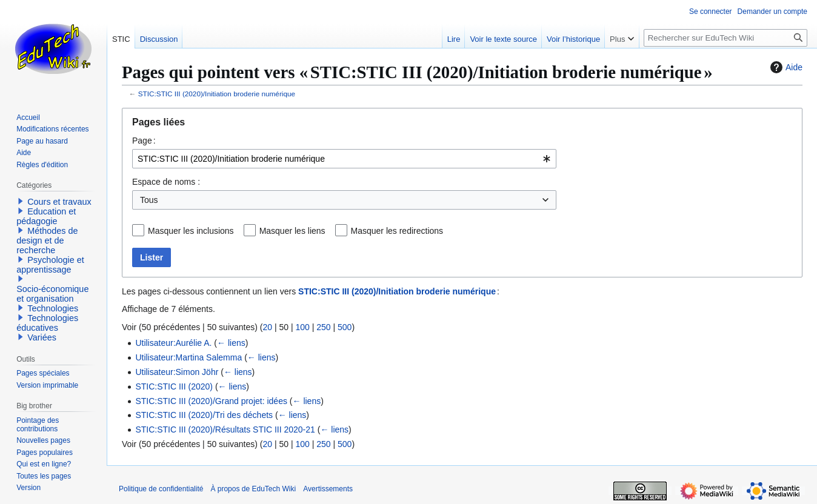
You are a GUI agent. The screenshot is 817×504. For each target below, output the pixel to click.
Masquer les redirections (397, 231)
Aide (785, 67)
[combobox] (344, 159)
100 (302, 327)
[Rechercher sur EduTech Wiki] (725, 38)
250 (323, 327)
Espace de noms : (166, 182)
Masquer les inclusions (191, 231)
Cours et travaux (59, 202)
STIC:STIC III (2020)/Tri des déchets (204, 415)
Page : (144, 141)
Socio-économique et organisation (52, 294)
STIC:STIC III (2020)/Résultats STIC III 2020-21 (225, 429)
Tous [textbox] (149, 200)
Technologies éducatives (47, 323)
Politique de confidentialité (161, 489)
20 (267, 327)
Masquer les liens (292, 231)
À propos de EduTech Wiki (253, 489)
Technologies (53, 308)
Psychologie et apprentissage (50, 265)
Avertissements (328, 489)
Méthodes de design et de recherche (47, 240)
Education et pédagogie (46, 216)
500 (345, 327)
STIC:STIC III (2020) (174, 386)
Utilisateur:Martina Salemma (188, 357)
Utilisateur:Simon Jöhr (177, 372)
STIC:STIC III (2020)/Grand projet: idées (211, 401)
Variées (42, 337)
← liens (231, 343)
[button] (21, 201)
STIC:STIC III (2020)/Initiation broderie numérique (217, 94)
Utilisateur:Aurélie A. (173, 343)
